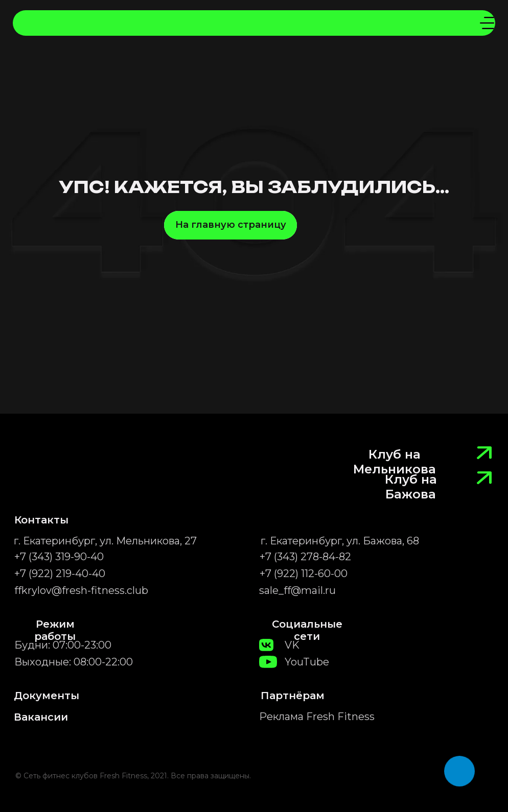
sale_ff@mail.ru (297, 590)
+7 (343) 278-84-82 (305, 557)
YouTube (307, 662)
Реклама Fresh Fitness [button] (317, 717)
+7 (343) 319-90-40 (59, 557)
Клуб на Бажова (411, 487)
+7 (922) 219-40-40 (60, 574)
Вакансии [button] (41, 717)
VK (292, 645)
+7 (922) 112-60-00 (304, 574)
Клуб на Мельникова (395, 462)
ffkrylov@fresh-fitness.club (81, 590)
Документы (47, 696)
